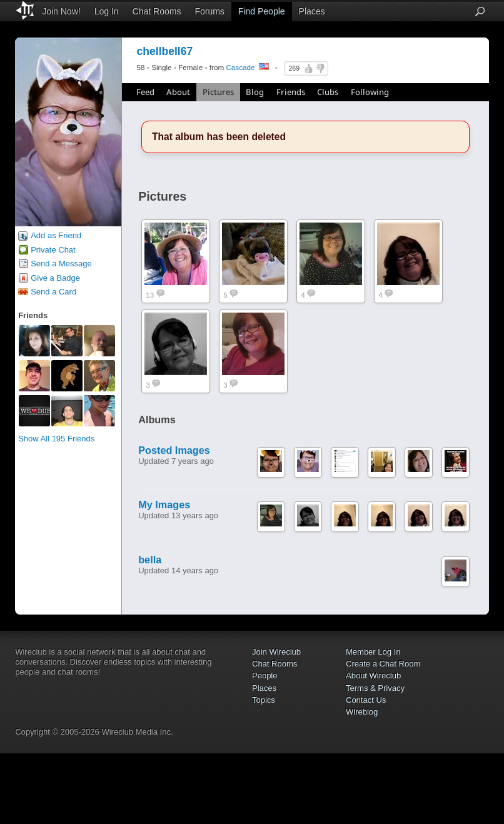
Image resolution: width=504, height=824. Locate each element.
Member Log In (373, 652)
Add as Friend (56, 235)
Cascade (240, 67)
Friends (291, 92)
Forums (209, 11)
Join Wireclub (276, 652)
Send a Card (53, 292)
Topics (264, 700)
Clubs (328, 92)
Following (370, 92)
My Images (164, 505)
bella (150, 560)
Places (312, 11)
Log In (107, 11)
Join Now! (61, 11)
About (178, 92)
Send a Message (61, 264)
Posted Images (174, 450)
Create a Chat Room (383, 664)
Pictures (218, 92)
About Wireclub (373, 676)
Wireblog (362, 712)
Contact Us (366, 700)
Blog (255, 92)
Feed (145, 92)
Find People (262, 11)
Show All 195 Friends (56, 439)
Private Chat (53, 250)
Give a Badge (55, 278)
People (265, 676)
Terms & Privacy (375, 688)
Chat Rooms (157, 11)
